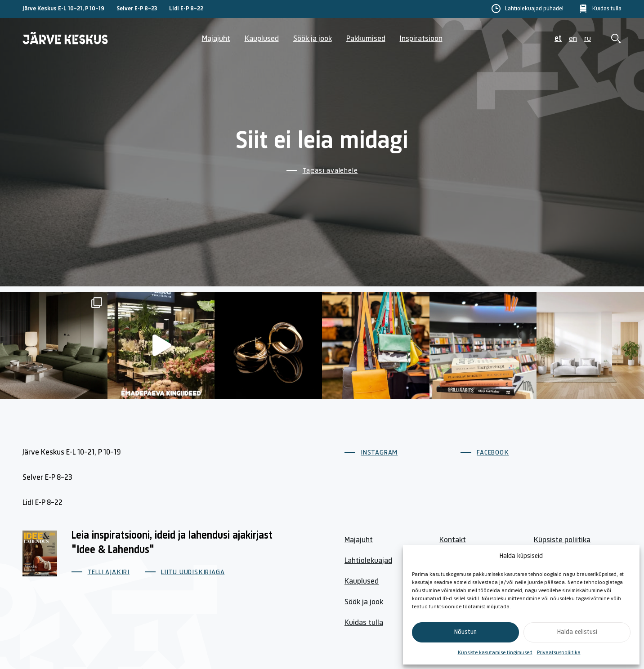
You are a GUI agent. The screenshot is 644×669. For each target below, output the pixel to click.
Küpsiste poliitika (562, 540)
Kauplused (262, 39)
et (558, 39)
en (573, 39)
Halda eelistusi (577, 632)
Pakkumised (366, 39)
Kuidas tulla (607, 9)
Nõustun (465, 632)
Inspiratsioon (421, 39)
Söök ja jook (313, 39)
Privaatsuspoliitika (559, 653)
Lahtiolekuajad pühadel (534, 9)
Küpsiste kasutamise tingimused (495, 653)
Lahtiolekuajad (368, 561)
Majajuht (216, 39)
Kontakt (453, 540)
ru (588, 39)
